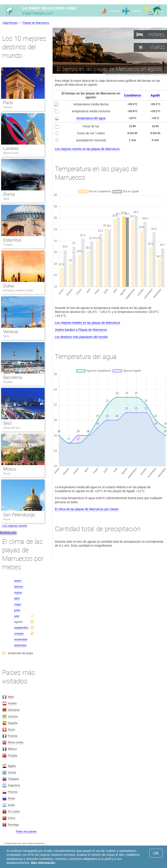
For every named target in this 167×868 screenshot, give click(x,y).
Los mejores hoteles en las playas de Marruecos (87, 323)
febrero (19, 587)
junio (17, 610)
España (8, 382)
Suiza (11, 729)
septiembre (21, 628)
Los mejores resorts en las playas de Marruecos (87, 149)
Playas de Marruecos (36, 23)
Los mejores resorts (15, 526)
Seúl (7, 423)
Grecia (12, 772)
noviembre (21, 639)
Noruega (13, 825)
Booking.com (8, 532)
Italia (6, 199)
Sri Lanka (14, 811)
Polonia (13, 792)
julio (17, 616)
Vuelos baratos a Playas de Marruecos (81, 330)
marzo (18, 593)
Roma (9, 194)
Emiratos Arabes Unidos (18, 290)
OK (156, 853)
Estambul (12, 240)
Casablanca (132, 95)
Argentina (14, 785)
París (8, 103)
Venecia (11, 332)
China (12, 818)
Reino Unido (11, 153)
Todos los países (26, 831)
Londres (11, 148)
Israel (11, 805)
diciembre (20, 645)
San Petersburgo (19, 515)
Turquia (8, 245)
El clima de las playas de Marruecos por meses (87, 509)
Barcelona (13, 377)
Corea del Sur (12, 428)
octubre (19, 634)
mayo (18, 604)
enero (18, 581)
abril (17, 598)
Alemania (14, 710)
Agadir (155, 95)
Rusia (7, 473)
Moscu (10, 469)
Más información (43, 863)
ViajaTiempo (10, 23)
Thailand (13, 779)
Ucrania (13, 716)
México (12, 749)
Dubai (9, 286)
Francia (8, 107)
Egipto (12, 766)
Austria (12, 703)
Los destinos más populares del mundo (81, 337)
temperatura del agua (91, 118)
